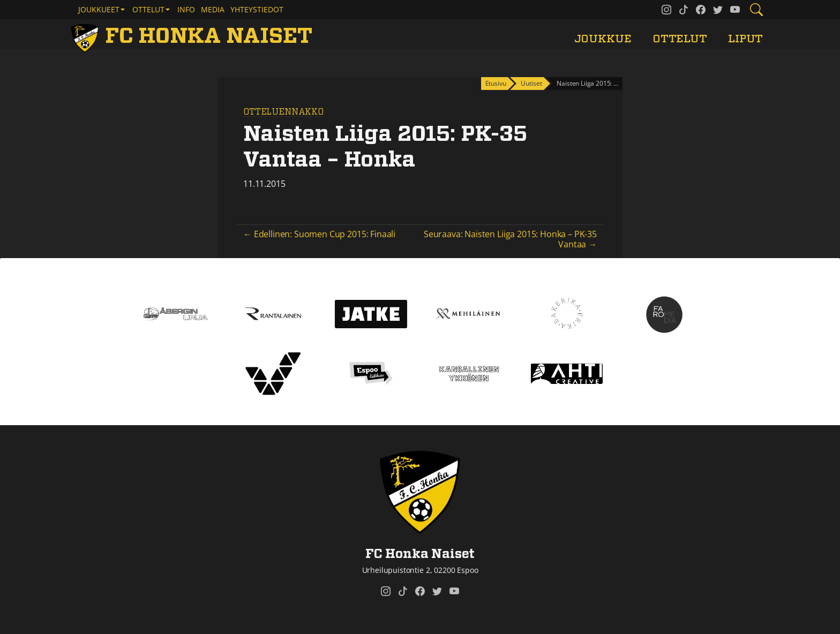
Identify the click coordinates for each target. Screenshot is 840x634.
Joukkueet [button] (99, 9)
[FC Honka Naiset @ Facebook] (701, 10)
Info (186, 9)
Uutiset (531, 83)
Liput (745, 39)
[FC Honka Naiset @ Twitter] (718, 10)
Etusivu (496, 83)
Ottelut (680, 39)
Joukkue (603, 39)
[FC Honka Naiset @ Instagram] (666, 10)
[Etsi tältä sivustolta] (756, 10)
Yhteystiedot (257, 9)
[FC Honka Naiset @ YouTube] (735, 10)
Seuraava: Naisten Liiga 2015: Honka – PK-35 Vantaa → (510, 239)
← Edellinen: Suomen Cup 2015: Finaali (319, 234)
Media (213, 9)
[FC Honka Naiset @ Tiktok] (684, 10)
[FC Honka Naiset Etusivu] (193, 36)
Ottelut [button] (148, 9)
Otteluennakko (283, 112)
